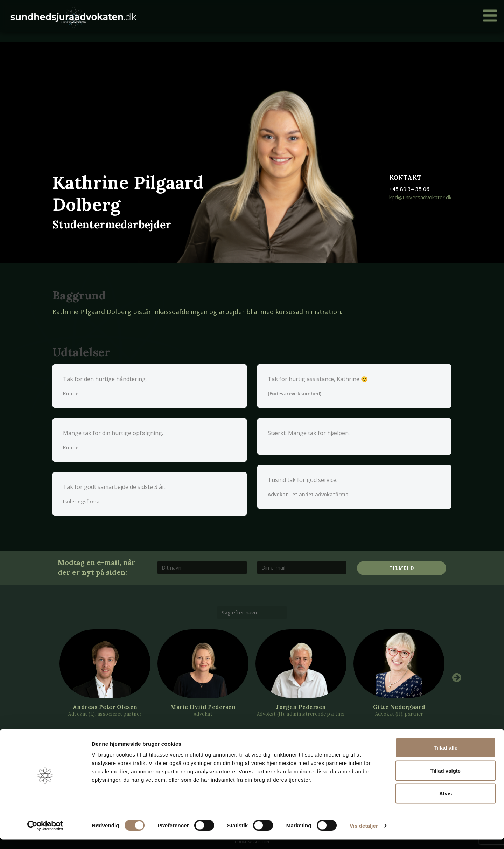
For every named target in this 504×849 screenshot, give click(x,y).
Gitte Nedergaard (399, 707)
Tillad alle (446, 757)
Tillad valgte (446, 780)
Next (457, 677)
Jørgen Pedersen (301, 707)
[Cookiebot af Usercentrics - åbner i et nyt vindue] (45, 835)
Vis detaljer (364, 835)
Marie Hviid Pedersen (203, 707)
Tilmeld (402, 568)
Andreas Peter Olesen (105, 707)
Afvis (446, 803)
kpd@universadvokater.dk (420, 197)
